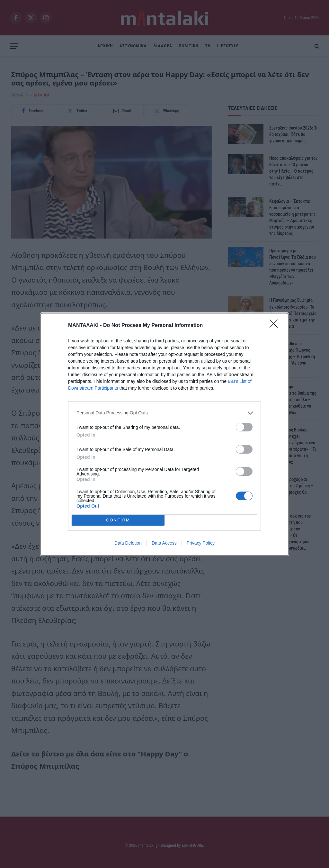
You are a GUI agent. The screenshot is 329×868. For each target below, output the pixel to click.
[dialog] (164, 434)
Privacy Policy (201, 543)
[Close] (276, 326)
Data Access (164, 543)
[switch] (244, 427)
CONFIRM (118, 520)
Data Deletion (128, 543)
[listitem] (164, 413)
